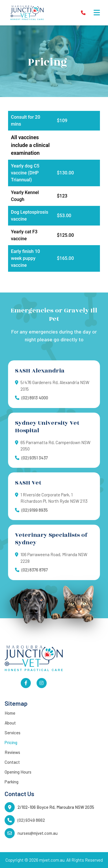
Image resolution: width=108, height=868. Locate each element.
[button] (97, 13)
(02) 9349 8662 (31, 820)
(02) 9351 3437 (35, 458)
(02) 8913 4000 (35, 398)
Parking (12, 782)
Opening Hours (18, 772)
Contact (12, 762)
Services (13, 733)
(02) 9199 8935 (35, 510)
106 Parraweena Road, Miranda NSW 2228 (54, 558)
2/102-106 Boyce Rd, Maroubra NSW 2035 (56, 807)
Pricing (11, 742)
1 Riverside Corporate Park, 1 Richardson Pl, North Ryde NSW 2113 (54, 498)
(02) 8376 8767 (35, 570)
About (10, 723)
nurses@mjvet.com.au (38, 833)
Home (10, 713)
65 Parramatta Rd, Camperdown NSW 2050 (55, 446)
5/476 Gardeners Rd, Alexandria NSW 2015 (55, 386)
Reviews (12, 752)
